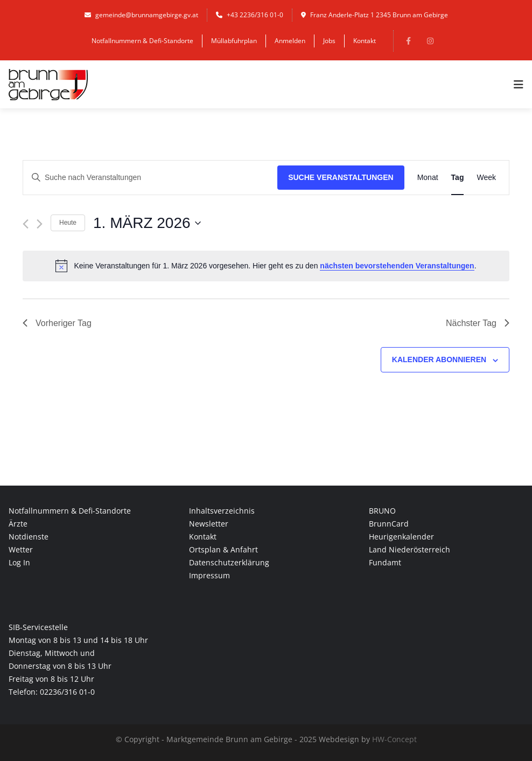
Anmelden (290, 41)
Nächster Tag (478, 323)
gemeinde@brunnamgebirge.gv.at (141, 15)
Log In (19, 562)
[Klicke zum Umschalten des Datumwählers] (147, 223)
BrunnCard (389, 524)
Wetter (21, 549)
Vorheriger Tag (57, 323)
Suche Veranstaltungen (341, 177)
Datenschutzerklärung (229, 562)
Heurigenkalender (401, 537)
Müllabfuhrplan (234, 41)
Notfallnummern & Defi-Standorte (142, 41)
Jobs (329, 41)
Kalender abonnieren (439, 359)
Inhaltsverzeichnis (222, 511)
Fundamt (385, 562)
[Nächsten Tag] (40, 224)
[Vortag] (26, 224)
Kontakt (365, 41)
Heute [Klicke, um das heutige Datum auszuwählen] (68, 223)
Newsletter (209, 524)
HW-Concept (394, 739)
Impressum (209, 575)
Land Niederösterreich (409, 549)
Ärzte (18, 524)
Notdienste (29, 537)
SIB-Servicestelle (38, 627)
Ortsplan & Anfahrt (223, 549)
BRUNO (382, 511)
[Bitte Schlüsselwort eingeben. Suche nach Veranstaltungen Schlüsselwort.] (150, 178)
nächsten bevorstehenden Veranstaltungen (397, 266)
